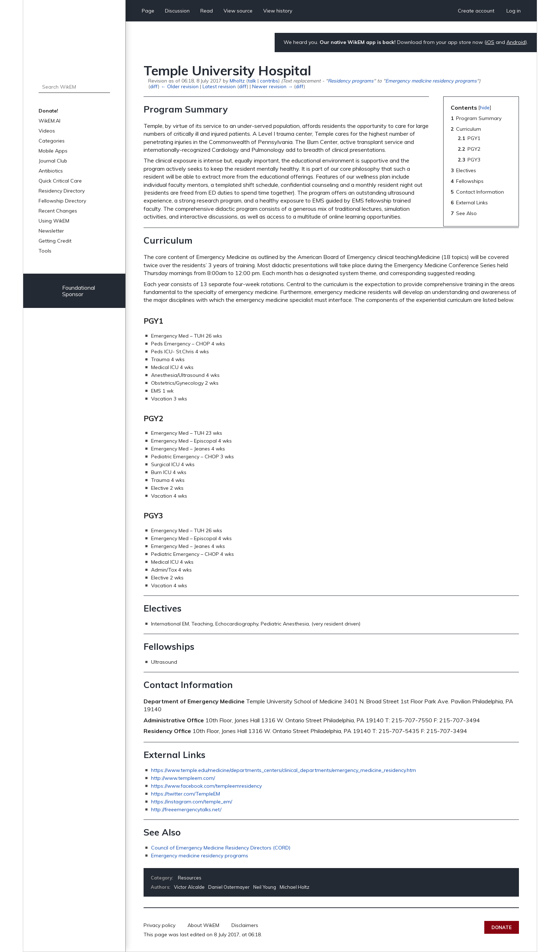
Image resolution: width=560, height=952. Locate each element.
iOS (490, 42)
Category (161, 878)
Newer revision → (272, 86)
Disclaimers (245, 925)
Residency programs (351, 81)
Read (207, 11)
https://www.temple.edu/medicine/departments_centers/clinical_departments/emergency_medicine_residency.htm (284, 770)
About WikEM (203, 925)
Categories (52, 141)
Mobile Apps (53, 151)
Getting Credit (55, 241)
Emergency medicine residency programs (431, 81)
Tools (45, 251)
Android (516, 42)
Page (148, 11)
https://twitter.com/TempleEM (186, 794)
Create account (476, 11)
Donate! (48, 111)
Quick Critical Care (60, 181)
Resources (190, 878)
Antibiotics (51, 171)
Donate (502, 927)
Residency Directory (62, 191)
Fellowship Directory (62, 201)
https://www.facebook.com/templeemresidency (206, 786)
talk (252, 81)
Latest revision (219, 86)
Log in (514, 11)
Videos (47, 131)
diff (154, 86)
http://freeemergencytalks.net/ (186, 809)
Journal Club (53, 161)
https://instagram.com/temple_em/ (192, 802)
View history (278, 11)
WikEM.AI (49, 121)
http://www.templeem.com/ (183, 778)
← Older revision (179, 86)
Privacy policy (159, 925)
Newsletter (51, 231)
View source (238, 11)
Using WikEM (54, 221)
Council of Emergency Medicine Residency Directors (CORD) (221, 848)
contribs (269, 81)
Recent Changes (58, 211)
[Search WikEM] (74, 87)
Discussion (177, 11)
